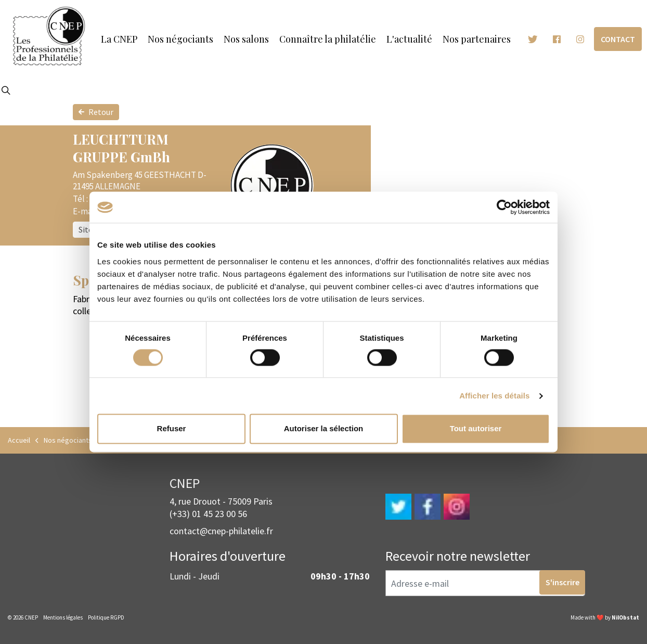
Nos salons (246, 39)
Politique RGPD (106, 617)
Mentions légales (63, 617)
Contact (618, 39)
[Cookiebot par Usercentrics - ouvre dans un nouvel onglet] (504, 207)
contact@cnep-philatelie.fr (221, 531)
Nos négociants (180, 39)
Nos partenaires (477, 39)
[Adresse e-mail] (486, 583)
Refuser (172, 429)
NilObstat (625, 617)
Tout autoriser (476, 429)
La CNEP (119, 39)
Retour (96, 112)
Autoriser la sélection (324, 429)
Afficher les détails (494, 396)
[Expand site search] (6, 91)
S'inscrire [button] (562, 583)
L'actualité (409, 39)
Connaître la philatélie (328, 39)
